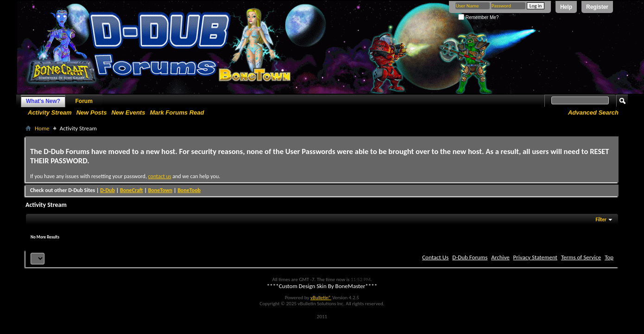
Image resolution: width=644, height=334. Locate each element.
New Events (128, 112)
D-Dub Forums (470, 257)
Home (42, 128)
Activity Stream (50, 112)
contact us (160, 176)
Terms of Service (581, 257)
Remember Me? (478, 17)
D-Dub (107, 190)
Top (609, 257)
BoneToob (189, 190)
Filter (601, 220)
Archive (500, 257)
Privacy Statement (535, 257)
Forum (84, 101)
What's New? (43, 101)
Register (597, 7)
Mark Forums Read (177, 112)
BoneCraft (132, 190)
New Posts (92, 112)
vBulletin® (321, 298)
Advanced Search (593, 112)
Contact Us (435, 257)
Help (566, 7)
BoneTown (160, 190)
